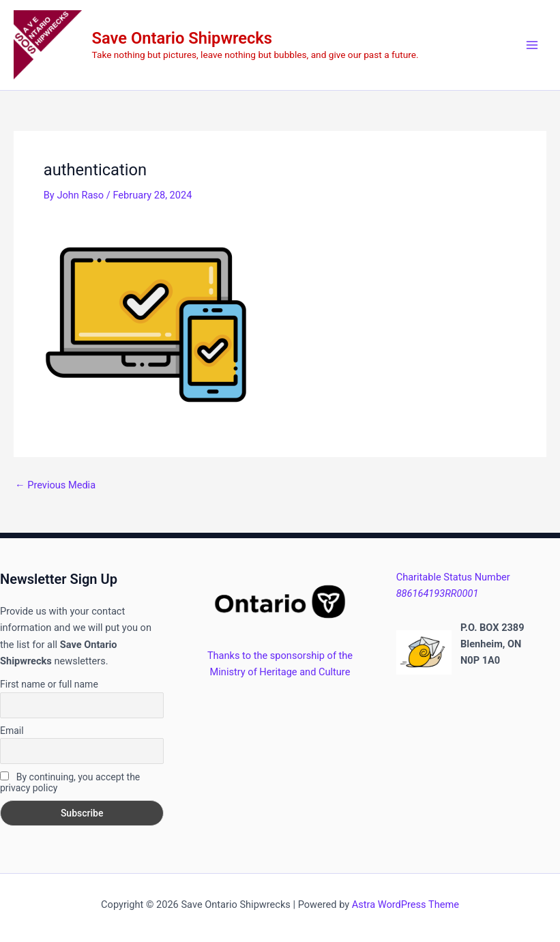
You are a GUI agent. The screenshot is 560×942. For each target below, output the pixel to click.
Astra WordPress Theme (406, 904)
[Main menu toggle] (532, 45)
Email (12, 731)
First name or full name (49, 684)
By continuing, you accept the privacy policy (70, 782)
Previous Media (55, 485)
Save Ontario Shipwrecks (182, 38)
